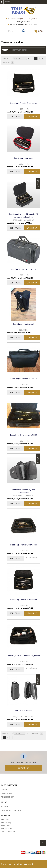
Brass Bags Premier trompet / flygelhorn (23, 656)
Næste (43, 58)
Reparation (7, 793)
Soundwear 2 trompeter (23, 158)
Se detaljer (15, 117)
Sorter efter (7, 58)
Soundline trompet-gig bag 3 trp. (23, 269)
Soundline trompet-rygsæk (24, 324)
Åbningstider (8, 797)
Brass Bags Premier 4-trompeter (24, 600)
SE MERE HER (23, 768)
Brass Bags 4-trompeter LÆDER (23, 379)
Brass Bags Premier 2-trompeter (24, 103)
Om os (4, 789)
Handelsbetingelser (11, 810)
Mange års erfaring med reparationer (23, 24)
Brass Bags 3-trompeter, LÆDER (23, 435)
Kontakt (5, 806)
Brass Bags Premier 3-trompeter (24, 545)
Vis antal (6, 62)
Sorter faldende (28, 59)
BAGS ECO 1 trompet (24, 711)
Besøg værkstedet (23, 22)
